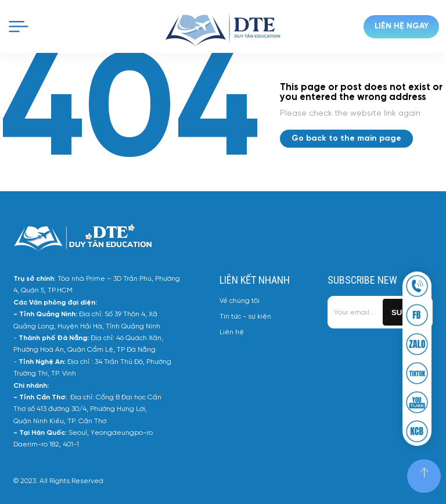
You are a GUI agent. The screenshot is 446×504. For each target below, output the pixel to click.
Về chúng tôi (240, 301)
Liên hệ (232, 332)
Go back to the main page (346, 139)
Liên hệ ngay (402, 26)
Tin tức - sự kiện (245, 317)
